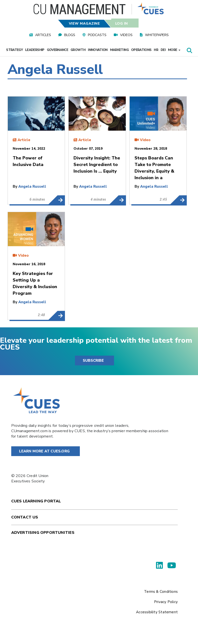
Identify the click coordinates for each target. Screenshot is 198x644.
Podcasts (97, 35)
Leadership (35, 50)
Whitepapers (157, 35)
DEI (163, 50)
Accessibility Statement (157, 612)
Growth (78, 50)
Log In (122, 24)
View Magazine (84, 24)
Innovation (98, 50)
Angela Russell (32, 186)
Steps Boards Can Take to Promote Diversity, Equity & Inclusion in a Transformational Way (178, 200)
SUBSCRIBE (93, 361)
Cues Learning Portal (36, 501)
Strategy (14, 50)
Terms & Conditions (161, 592)
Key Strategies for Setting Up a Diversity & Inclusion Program (57, 315)
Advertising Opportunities (43, 533)
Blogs (70, 35)
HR (156, 50)
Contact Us (25, 517)
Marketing (119, 50)
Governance (58, 50)
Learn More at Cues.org (44, 451)
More (174, 50)
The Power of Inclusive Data (57, 200)
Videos (126, 35)
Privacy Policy (166, 602)
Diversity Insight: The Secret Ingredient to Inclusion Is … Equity (118, 200)
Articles (43, 35)
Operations (141, 50)
